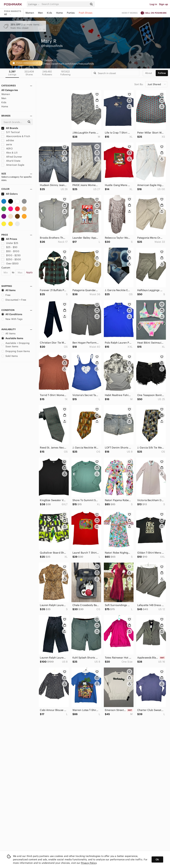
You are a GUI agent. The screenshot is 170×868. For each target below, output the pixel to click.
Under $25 (10, 243)
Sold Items (10, 356)
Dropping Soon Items (16, 351)
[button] (34, 4)
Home (60, 13)
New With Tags (12, 319)
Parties (71, 13)
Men (40, 13)
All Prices (9, 239)
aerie (7, 144)
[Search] (65, 4)
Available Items (12, 338)
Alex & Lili (9, 153)
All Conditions (12, 314)
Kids (49, 13)
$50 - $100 (10, 251)
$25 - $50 (9, 247)
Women (30, 13)
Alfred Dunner (12, 157)
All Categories (10, 90)
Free (6, 295)
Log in (153, 4)
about (149, 73)
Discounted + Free (14, 300)
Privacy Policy (89, 863)
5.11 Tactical (11, 132)
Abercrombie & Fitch (16, 136)
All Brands (10, 128)
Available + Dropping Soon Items (15, 345)
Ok (157, 859)
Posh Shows (86, 13)
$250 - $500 (11, 259)
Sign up (164, 4)
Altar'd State (11, 161)
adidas (8, 140)
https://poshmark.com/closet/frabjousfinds (69, 64)
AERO (7, 149)
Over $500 (10, 263)
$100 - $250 (11, 255)
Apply (29, 272)
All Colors (9, 194)
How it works (130, 13)
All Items (8, 290)
